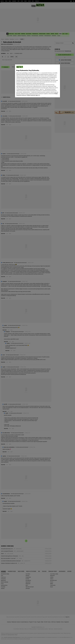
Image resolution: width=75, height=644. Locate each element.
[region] (37, 81)
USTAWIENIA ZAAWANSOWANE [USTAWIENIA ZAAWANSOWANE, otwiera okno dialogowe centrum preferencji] (25, 95)
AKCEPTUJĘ (54, 95)
